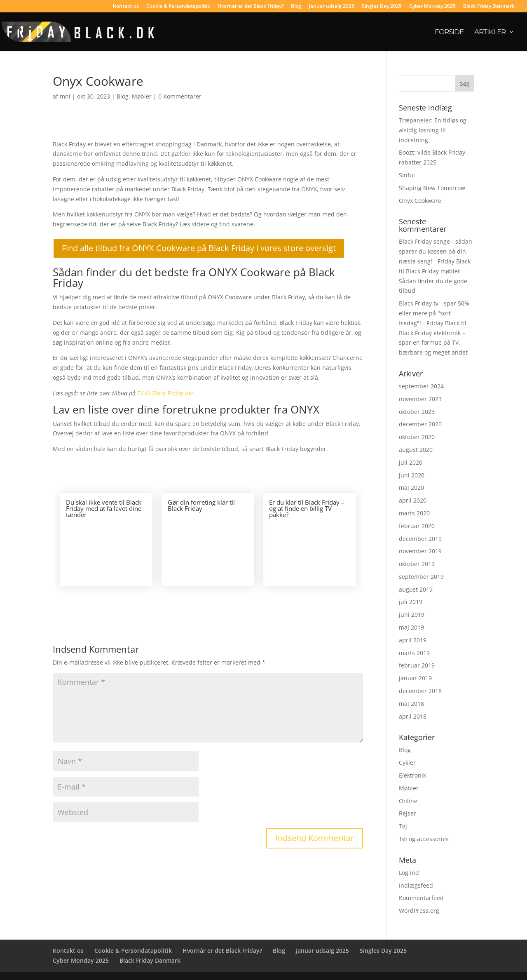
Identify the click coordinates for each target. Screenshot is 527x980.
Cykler (407, 763)
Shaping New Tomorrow (432, 188)
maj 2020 (411, 488)
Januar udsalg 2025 (331, 7)
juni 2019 (412, 615)
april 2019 (413, 640)
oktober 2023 (417, 412)
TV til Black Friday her (165, 393)
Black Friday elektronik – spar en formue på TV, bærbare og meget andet (433, 343)
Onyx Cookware (420, 201)
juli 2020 (411, 462)
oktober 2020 (417, 437)
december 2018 (420, 691)
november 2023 (420, 399)
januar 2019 (415, 678)
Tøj (403, 826)
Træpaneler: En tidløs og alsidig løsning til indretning (433, 130)
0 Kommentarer (180, 96)
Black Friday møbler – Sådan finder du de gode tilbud (433, 281)
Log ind (409, 873)
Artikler (490, 32)
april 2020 (413, 500)
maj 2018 (411, 704)
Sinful (407, 175)
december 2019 (420, 539)
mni (65, 96)
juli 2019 (411, 602)
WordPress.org (419, 911)
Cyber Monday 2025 (432, 7)
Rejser (408, 813)
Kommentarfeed (421, 898)
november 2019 (420, 551)
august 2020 (416, 450)
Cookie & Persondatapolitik (178, 7)
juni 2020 (412, 475)
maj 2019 (411, 627)
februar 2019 (417, 665)
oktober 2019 (417, 564)
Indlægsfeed (416, 885)
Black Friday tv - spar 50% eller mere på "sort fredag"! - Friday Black (434, 313)
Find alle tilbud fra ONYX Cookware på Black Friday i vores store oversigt (199, 248)
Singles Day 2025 (382, 7)
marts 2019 (414, 653)
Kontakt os (126, 7)
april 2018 (413, 716)
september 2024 (421, 386)
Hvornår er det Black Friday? (251, 7)
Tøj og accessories (424, 839)
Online (408, 801)
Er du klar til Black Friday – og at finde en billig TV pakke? (307, 508)
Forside (449, 32)
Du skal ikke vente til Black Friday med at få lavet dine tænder (104, 508)
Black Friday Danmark (489, 7)
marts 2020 (414, 513)
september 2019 (421, 577)
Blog (296, 7)
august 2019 (416, 589)
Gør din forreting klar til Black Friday (201, 505)
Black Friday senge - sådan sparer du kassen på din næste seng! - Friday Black (436, 251)
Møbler (142, 96)
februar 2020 (417, 526)
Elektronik (412, 775)
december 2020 (420, 424)
